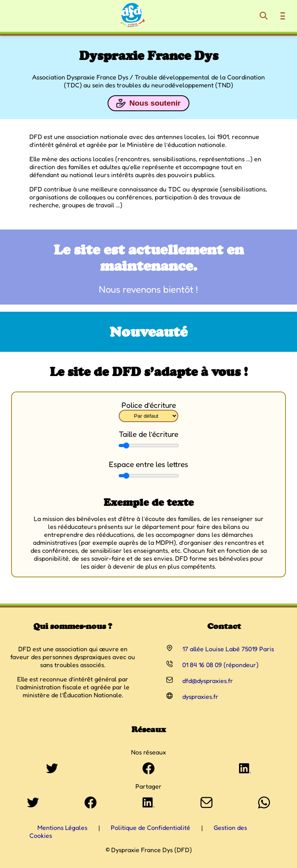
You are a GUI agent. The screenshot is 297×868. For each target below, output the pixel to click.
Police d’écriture (149, 405)
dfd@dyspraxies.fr (208, 681)
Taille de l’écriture (148, 434)
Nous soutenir (148, 103)
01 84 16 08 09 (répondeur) (220, 665)
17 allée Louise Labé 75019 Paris (228, 649)
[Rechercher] (264, 16)
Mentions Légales (62, 827)
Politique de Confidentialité (150, 827)
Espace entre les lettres (148, 464)
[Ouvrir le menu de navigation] (283, 16)
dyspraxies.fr (200, 696)
